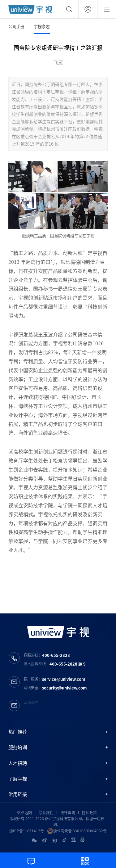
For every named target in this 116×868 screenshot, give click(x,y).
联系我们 (46, 813)
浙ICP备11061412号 (27, 831)
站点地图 (24, 813)
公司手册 (16, 26)
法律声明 (68, 813)
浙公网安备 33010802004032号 (77, 831)
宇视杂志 (42, 26)
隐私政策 (89, 813)
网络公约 (31, 703)
